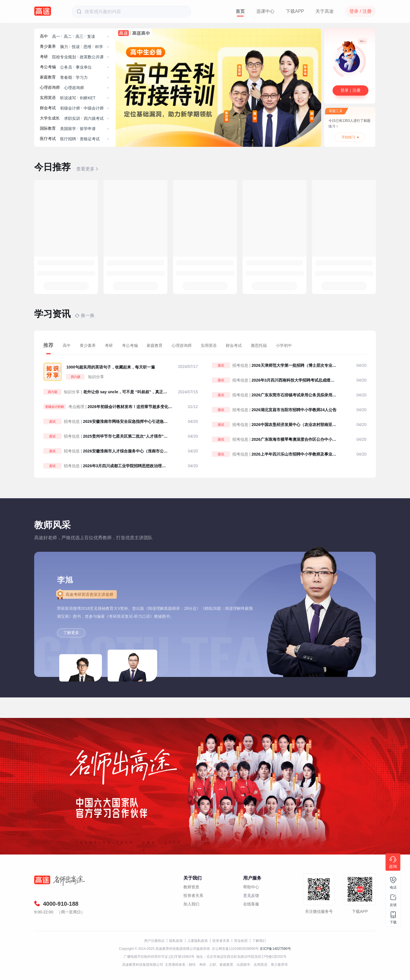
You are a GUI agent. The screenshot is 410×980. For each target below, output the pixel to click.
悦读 (76, 47)
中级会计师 (94, 108)
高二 (68, 36)
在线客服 (251, 904)
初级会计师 (70, 108)
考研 (44, 57)
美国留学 (68, 129)
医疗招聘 (68, 139)
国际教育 (48, 128)
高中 (44, 36)
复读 (91, 36)
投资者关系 (193, 895)
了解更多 (71, 633)
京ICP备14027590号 (275, 949)
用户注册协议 (154, 941)
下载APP (295, 11)
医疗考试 (48, 139)
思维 (87, 47)
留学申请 (88, 129)
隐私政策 (176, 941)
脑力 (64, 47)
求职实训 (72, 118)
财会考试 (48, 108)
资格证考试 (90, 139)
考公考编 (48, 67)
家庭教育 (48, 77)
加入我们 (191, 904)
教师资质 (191, 887)
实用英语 (48, 98)
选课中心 (265, 11)
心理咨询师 (50, 87)
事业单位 (84, 67)
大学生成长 (50, 118)
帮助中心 (251, 887)
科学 (99, 47)
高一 (56, 36)
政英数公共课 (92, 57)
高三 (79, 36)
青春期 (66, 77)
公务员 (66, 67)
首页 (240, 11)
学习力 (82, 77)
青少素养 (48, 47)
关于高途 (325, 11)
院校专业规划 (64, 57)
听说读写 (68, 98)
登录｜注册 (350, 90)
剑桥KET (88, 98)
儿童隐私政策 (198, 941)
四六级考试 (94, 118)
